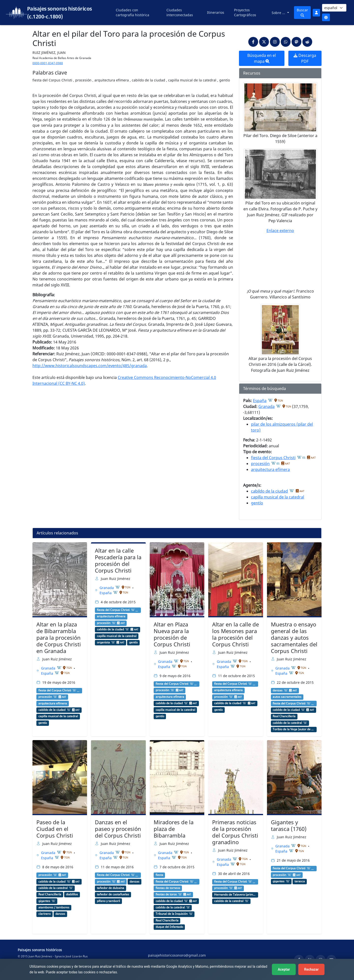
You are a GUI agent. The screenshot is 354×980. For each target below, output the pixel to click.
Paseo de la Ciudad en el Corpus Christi (55, 829)
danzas (278, 690)
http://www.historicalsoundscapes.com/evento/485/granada (90, 366)
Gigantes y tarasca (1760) (289, 825)
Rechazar (311, 969)
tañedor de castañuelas (113, 894)
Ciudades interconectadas (180, 12)
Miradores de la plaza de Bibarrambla (174, 829)
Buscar (302, 12)
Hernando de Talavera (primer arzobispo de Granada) (235, 895)
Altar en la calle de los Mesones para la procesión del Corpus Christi (236, 634)
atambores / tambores (54, 907)
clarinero (44, 914)
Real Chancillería (284, 716)
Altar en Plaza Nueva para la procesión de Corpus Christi (172, 634)
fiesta (159, 875)
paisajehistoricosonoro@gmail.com (177, 955)
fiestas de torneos (168, 888)
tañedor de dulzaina (111, 888)
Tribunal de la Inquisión (172, 914)
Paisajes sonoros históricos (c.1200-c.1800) (59, 13)
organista (103, 642)
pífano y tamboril (108, 901)
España (260, 401)
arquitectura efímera (270, 469)
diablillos (72, 894)
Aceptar (284, 969)
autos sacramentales (287, 697)
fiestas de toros (166, 894)
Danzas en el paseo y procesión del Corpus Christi (118, 829)
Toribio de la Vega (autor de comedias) (294, 729)
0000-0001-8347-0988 (48, 63)
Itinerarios (216, 12)
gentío (257, 503)
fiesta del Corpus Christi (273, 458)
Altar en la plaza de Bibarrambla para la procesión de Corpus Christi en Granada (59, 638)
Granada (266, 406)
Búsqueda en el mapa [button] (262, 58)
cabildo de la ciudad (269, 491)
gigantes (44, 901)
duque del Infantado (169, 927)
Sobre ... (279, 13)
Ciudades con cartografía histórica (133, 12)
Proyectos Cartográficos (245, 12)
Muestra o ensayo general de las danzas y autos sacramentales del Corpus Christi (294, 638)
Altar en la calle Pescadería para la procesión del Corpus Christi (118, 560)
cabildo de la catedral (287, 723)
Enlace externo (280, 231)
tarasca (300, 881)
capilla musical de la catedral (278, 497)
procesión (260, 464)
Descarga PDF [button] (305, 58)
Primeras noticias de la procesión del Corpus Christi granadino (235, 832)
